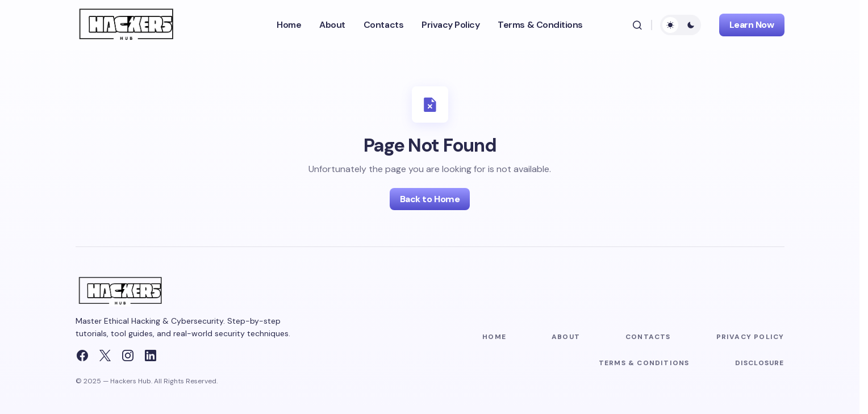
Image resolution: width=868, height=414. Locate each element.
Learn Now (752, 25)
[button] (637, 25)
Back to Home (430, 199)
